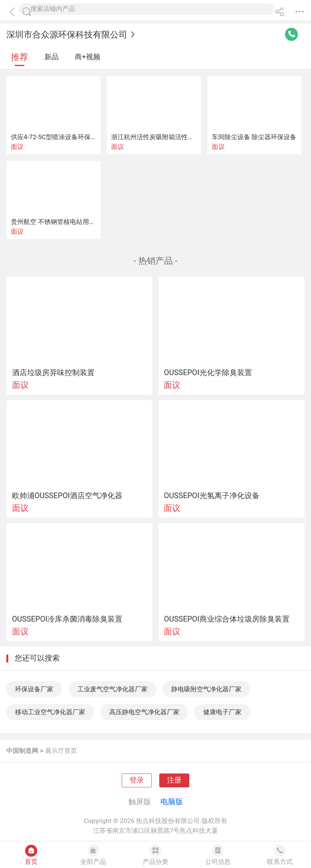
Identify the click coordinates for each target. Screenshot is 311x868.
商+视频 (88, 57)
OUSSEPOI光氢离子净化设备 (211, 496)
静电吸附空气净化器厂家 (206, 689)
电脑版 (172, 802)
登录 (137, 780)
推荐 (20, 57)
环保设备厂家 (34, 689)
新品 (51, 57)
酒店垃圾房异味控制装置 (53, 372)
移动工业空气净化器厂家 (50, 712)
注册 (174, 780)
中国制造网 (22, 751)
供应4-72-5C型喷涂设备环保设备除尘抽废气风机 (80, 137)
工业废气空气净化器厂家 (112, 689)
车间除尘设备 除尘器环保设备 (254, 137)
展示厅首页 (61, 751)
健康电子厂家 (222, 712)
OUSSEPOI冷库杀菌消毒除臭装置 (67, 619)
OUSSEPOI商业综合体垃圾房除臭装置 (226, 619)
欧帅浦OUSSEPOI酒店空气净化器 (67, 496)
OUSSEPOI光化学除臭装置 (208, 372)
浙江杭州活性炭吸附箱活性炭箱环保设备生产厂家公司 (188, 137)
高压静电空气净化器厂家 (144, 712)
